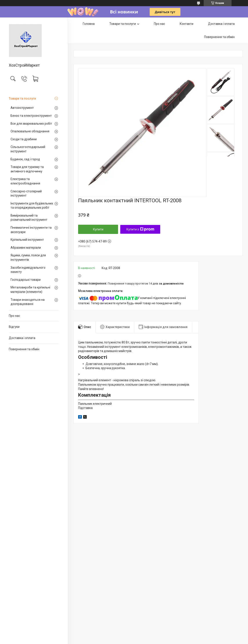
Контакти (187, 24)
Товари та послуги (22, 99)
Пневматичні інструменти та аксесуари (31, 230)
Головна (89, 24)
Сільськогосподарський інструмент (28, 149)
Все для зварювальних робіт (31, 124)
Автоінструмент (22, 108)
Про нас (14, 316)
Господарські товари (26, 280)
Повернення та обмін (24, 349)
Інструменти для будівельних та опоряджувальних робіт (32, 206)
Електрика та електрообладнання (25, 181)
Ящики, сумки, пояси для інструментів (28, 257)
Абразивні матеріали (26, 248)
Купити (98, 229)
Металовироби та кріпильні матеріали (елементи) (30, 290)
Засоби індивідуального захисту (28, 270)
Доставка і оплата (22, 338)
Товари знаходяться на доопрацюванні (28, 302)
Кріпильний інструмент (27, 240)
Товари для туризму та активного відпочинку (27, 169)
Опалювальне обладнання (30, 131)
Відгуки (14, 327)
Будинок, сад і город (25, 159)
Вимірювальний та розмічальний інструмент (29, 218)
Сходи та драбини (24, 139)
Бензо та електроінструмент (31, 116)
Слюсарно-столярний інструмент (26, 193)
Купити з (140, 229)
